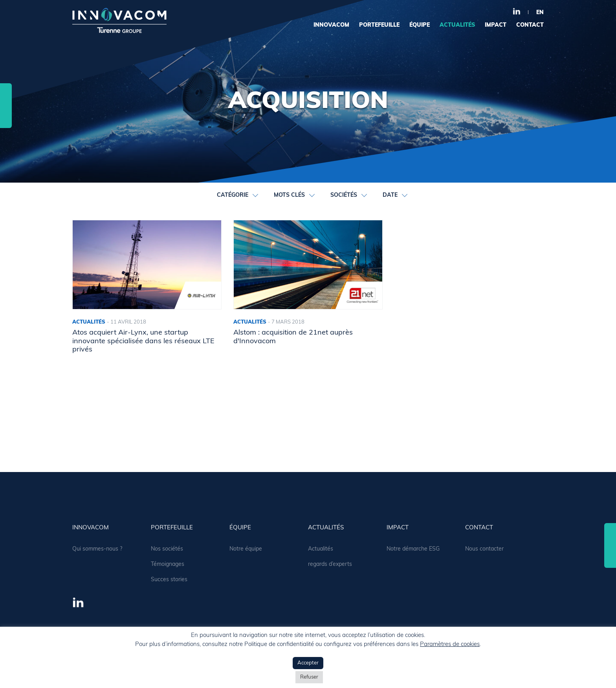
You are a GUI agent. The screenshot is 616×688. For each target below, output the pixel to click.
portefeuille (379, 25)
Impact (496, 25)
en (540, 13)
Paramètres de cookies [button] (450, 645)
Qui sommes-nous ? (97, 549)
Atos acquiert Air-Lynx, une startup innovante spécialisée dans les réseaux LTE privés (143, 341)
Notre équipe (246, 549)
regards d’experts (330, 564)
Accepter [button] (308, 663)
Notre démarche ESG (413, 549)
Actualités (321, 549)
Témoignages (168, 564)
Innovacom (331, 25)
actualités (457, 25)
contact (530, 25)
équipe (420, 25)
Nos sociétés (167, 549)
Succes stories (169, 580)
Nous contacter (484, 549)
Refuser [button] (309, 677)
